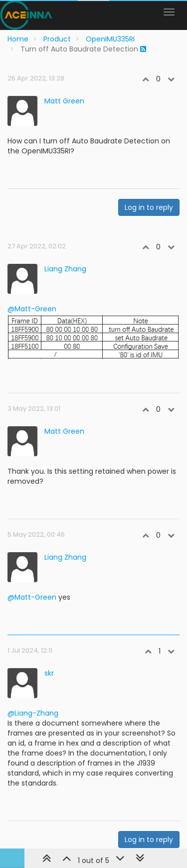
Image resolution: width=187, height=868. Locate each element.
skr (49, 673)
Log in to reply (149, 207)
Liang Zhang (65, 269)
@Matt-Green (32, 309)
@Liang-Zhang (33, 713)
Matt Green (64, 101)
